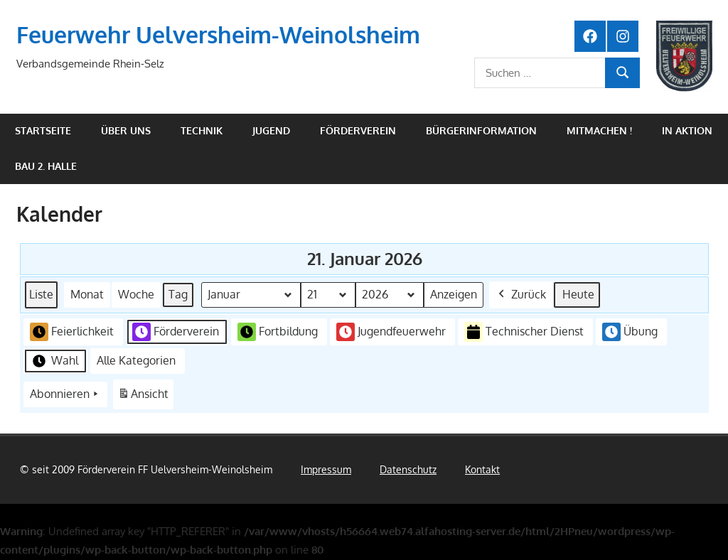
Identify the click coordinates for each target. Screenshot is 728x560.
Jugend (271, 130)
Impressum (326, 469)
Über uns (126, 130)
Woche (136, 294)
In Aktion (687, 130)
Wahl (54, 361)
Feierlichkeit (72, 332)
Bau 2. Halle (46, 166)
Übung (630, 332)
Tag (178, 294)
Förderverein (358, 130)
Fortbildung (278, 332)
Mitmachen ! (599, 130)
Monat (87, 294)
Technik (202, 130)
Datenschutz (408, 469)
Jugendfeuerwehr (391, 332)
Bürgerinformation (481, 130)
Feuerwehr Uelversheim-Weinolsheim (218, 34)
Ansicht (145, 397)
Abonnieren (65, 394)
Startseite (43, 130)
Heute (578, 294)
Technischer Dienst (524, 332)
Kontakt (482, 469)
